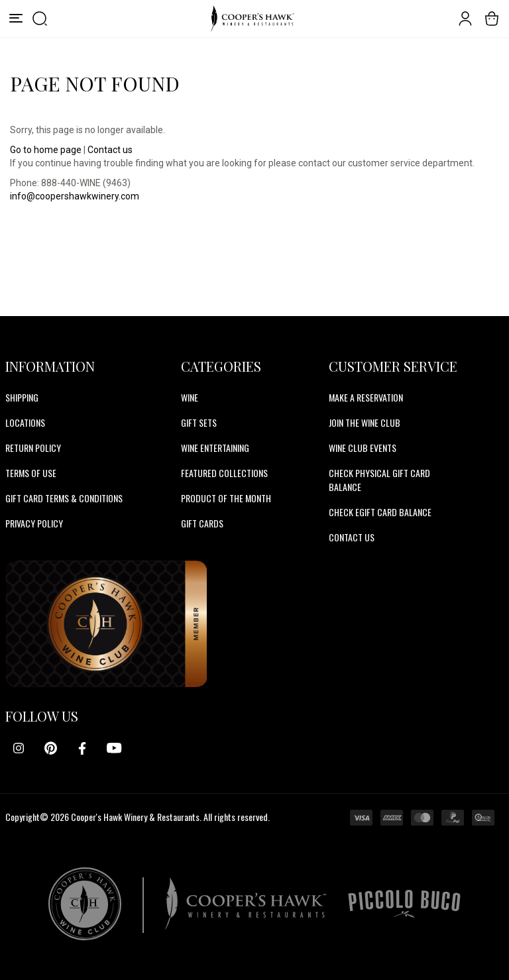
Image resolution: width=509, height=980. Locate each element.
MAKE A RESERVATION (366, 397)
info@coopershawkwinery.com (75, 196)
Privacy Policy (34, 523)
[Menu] (16, 19)
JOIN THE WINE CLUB (365, 422)
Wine (190, 397)
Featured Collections (224, 473)
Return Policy (33, 448)
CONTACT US (352, 537)
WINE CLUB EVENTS (363, 448)
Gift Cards (202, 523)
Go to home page (46, 150)
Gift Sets (199, 422)
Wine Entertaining (215, 448)
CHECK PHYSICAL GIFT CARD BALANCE (379, 480)
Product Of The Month (226, 498)
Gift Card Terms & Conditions (64, 498)
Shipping (22, 397)
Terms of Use (31, 473)
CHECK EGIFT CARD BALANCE (380, 512)
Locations (25, 422)
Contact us (110, 150)
